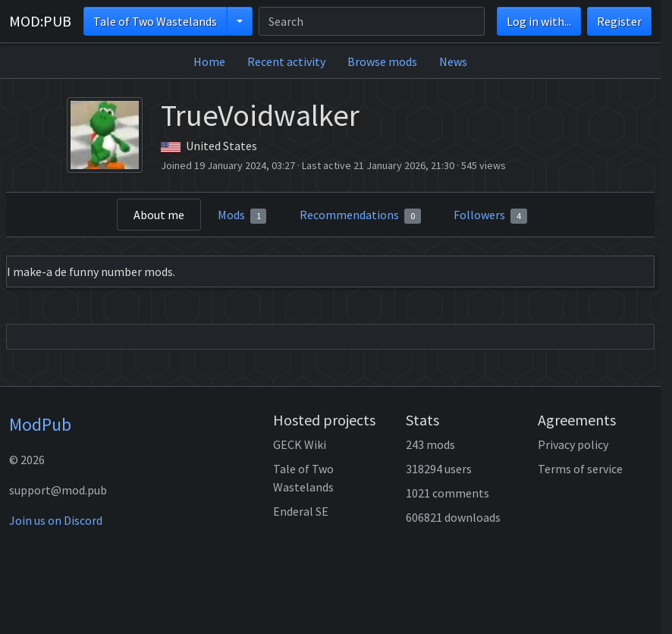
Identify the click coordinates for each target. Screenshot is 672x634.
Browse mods (382, 61)
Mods (242, 215)
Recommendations (360, 215)
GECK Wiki (300, 444)
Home (209, 61)
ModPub (40, 424)
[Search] (372, 21)
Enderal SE (301, 511)
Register (619, 21)
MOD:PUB (40, 21)
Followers (490, 215)
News (453, 61)
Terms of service (580, 469)
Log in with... (539, 21)
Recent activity (286, 61)
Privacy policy (573, 444)
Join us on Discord (56, 520)
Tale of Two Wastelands (155, 21)
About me (159, 215)
